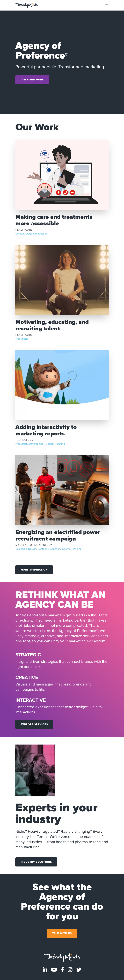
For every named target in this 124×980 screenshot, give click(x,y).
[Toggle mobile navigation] (107, 5)
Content (20, 234)
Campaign (21, 549)
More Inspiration (34, 570)
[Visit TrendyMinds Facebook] (62, 970)
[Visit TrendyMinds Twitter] (79, 970)
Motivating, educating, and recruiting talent (52, 325)
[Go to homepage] (62, 958)
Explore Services (34, 724)
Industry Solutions (36, 862)
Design (30, 234)
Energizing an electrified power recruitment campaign (58, 535)
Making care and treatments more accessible (54, 220)
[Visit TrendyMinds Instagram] (70, 970)
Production (41, 234)
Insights (66, 549)
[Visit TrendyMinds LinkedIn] (45, 970)
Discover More (32, 80)
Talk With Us (62, 933)
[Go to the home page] (27, 5)
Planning (60, 444)
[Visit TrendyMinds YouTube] (54, 970)
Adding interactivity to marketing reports (46, 430)
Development (37, 444)
